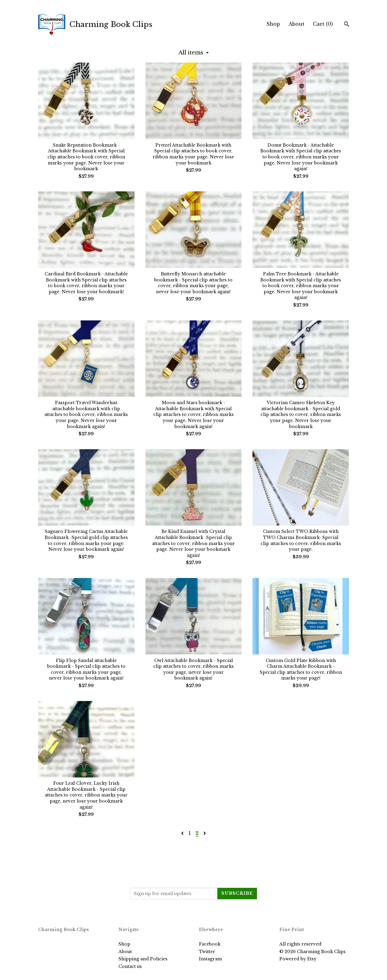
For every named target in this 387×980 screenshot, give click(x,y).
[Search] (347, 25)
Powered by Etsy (298, 959)
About (296, 24)
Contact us (130, 966)
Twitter (207, 952)
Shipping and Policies (143, 959)
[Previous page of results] (183, 833)
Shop (273, 24)
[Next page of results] (205, 833)
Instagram (210, 959)
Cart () (323, 24)
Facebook (210, 944)
